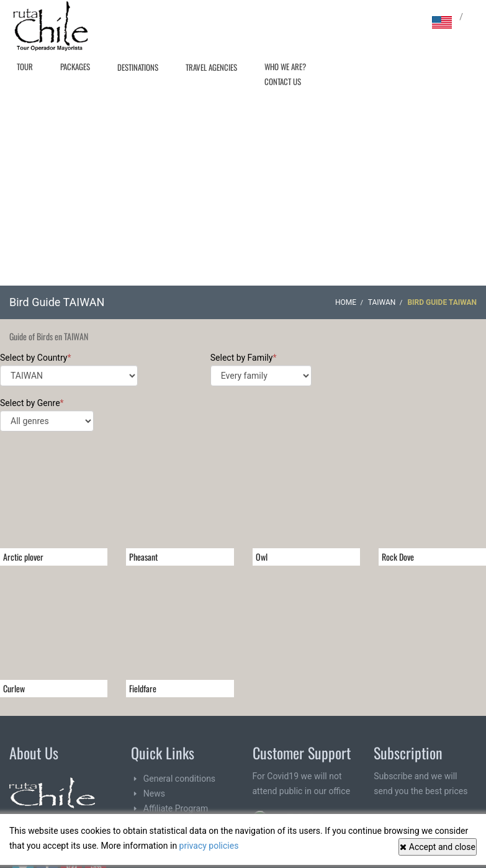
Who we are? (285, 66)
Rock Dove (398, 557)
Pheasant (143, 557)
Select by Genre (47, 415)
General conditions (179, 779)
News (154, 793)
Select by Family (261, 369)
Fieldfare (143, 688)
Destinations (138, 67)
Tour (25, 66)
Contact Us (283, 81)
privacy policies (209, 846)
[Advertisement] (243, 192)
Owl (262, 557)
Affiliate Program (176, 808)
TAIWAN (382, 302)
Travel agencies (211, 67)
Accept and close (438, 847)
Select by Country (69, 369)
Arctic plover (23, 557)
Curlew (14, 688)
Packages (75, 66)
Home (346, 302)
